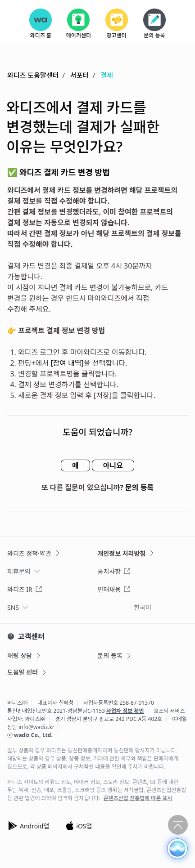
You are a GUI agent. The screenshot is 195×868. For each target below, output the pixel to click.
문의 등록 (139, 488)
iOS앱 (79, 826)
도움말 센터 (27, 672)
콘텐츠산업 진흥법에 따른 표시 (138, 798)
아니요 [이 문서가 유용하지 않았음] (113, 465)
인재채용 (114, 589)
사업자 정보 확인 (125, 711)
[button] (177, 849)
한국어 (143, 607)
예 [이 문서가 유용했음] (75, 465)
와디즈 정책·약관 (34, 553)
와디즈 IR (25, 589)
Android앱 (28, 826)
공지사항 (114, 571)
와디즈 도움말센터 (33, 75)
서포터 (79, 75)
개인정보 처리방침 (127, 553)
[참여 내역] (67, 363)
